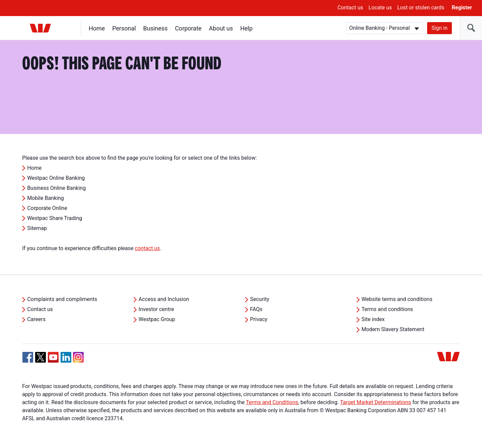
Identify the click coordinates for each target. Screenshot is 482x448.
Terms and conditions (387, 309)
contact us (147, 248)
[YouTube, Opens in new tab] (53, 357)
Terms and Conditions (272, 402)
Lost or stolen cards (421, 8)
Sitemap (37, 228)
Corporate (188, 28)
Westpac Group (157, 319)
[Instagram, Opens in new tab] (78, 361)
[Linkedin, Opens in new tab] (66, 357)
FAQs (256, 309)
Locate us (380, 8)
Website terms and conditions (397, 299)
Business (155, 28)
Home (97, 28)
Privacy (259, 319)
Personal (124, 28)
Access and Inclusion (164, 299)
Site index (373, 319)
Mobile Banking (46, 198)
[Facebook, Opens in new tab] (28, 357)
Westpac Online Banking (56, 178)
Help (247, 28)
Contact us (350, 8)
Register (462, 8)
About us (221, 28)
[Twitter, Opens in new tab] (41, 357)
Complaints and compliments (62, 299)
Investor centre (156, 309)
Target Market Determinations (376, 402)
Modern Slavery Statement (393, 329)
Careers (36, 319)
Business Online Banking (56, 188)
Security (260, 299)
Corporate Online (47, 208)
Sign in (439, 28)
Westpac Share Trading (55, 218)
